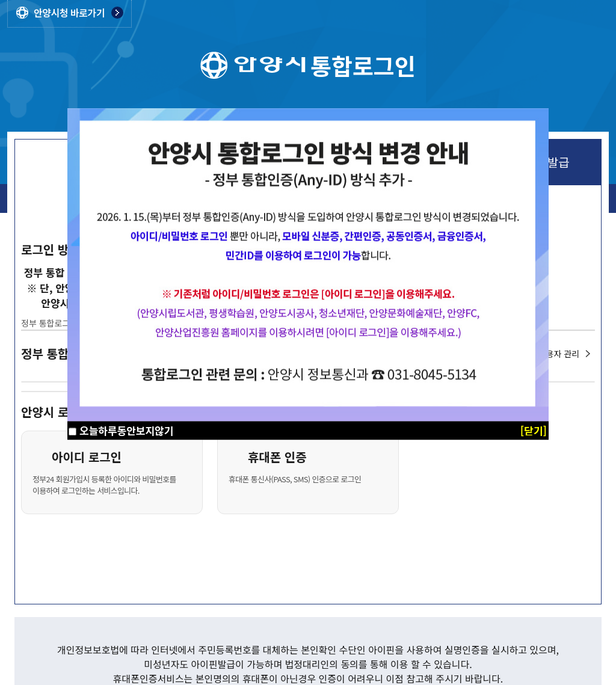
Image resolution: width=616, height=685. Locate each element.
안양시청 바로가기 (69, 13)
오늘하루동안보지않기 (126, 430)
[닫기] (534, 430)
